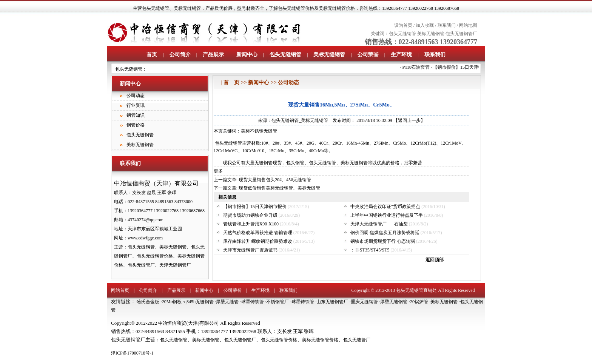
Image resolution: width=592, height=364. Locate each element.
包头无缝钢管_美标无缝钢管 (300, 120)
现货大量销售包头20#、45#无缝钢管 (275, 180)
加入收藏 (425, 25)
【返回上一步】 (409, 120)
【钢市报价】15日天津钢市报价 (469, 67)
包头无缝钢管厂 (461, 34)
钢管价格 (136, 125)
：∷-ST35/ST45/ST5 (370, 250)
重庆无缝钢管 (364, 302)
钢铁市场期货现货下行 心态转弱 (383, 241)
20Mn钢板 (172, 302)
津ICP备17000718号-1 (132, 353)
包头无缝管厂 (357, 340)
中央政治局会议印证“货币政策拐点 (385, 207)
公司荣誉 (368, 55)
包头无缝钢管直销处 (416, 290)
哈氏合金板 (148, 302)
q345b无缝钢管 (199, 302)
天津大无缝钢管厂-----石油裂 (379, 224)
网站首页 (120, 290)
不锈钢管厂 (277, 302)
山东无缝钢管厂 (332, 302)
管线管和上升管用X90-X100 (251, 224)
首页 (152, 55)
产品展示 (213, 55)
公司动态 (136, 96)
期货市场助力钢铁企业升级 (250, 215)
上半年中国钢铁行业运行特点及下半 (387, 215)
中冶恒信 (167, 323)
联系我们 (447, 25)
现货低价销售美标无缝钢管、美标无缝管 (279, 188)
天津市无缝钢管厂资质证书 (250, 250)
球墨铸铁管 (253, 302)
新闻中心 (247, 55)
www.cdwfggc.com (145, 238)
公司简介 (180, 55)
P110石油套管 (421, 67)
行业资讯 (136, 105)
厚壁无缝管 (227, 302)
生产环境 (401, 55)
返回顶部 (435, 260)
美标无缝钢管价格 (320, 340)
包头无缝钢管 (156, 8)
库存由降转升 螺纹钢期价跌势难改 (258, 241)
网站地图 (468, 25)
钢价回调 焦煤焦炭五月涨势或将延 (385, 233)
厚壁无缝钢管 (394, 302)
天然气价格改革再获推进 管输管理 (258, 233)
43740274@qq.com (146, 220)
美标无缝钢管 (187, 8)
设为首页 (403, 25)
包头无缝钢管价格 (279, 340)
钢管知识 (136, 115)
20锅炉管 (419, 302)
